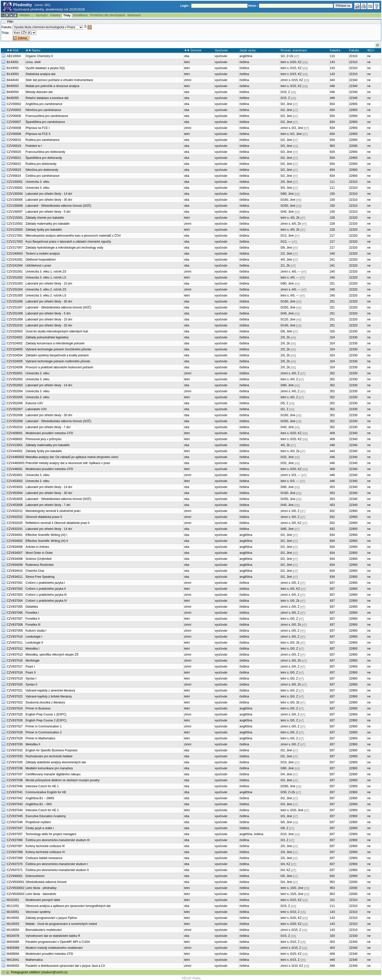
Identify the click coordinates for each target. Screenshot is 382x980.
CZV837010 (15, 637)
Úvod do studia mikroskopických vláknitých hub (57, 331)
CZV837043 (15, 804)
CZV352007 (15, 409)
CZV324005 (15, 361)
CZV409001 (15, 433)
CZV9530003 (16, 894)
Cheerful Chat (35, 571)
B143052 (13, 68)
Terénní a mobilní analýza (43, 254)
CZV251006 (15, 301)
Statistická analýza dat (40, 74)
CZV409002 (15, 439)
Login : (185, 6)
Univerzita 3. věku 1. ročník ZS (46, 272)
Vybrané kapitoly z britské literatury (49, 696)
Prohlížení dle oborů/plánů (107, 15)
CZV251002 (15, 278)
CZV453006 (15, 505)
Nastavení (134, 15)
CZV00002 (14, 104)
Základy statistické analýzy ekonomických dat (56, 762)
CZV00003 (14, 110)
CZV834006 (15, 547)
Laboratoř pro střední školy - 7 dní (48, 427)
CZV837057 (15, 834)
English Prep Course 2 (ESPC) (46, 720)
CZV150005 (15, 200)
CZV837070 (15, 864)
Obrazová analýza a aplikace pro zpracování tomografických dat (68, 906)
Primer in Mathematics (40, 738)
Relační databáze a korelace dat (47, 98)
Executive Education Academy (46, 816)
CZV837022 (15, 696)
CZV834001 (15, 535)
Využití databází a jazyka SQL (46, 68)
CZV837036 (15, 768)
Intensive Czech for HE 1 (42, 786)
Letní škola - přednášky (41, 888)
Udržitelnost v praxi (38, 266)
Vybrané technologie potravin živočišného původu (59, 349)
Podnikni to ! (34, 146)
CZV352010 (15, 427)
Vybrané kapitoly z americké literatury (50, 690)
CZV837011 (15, 643)
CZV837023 (15, 702)
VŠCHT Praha (191, 978)
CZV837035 (15, 762)
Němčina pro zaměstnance (43, 110)
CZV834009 (15, 565)
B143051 (13, 62)
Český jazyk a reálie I (40, 828)
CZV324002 (15, 343)
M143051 (13, 912)
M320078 (13, 936)
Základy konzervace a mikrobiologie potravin (55, 343)
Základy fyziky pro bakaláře (44, 230)
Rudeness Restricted (39, 565)
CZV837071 (15, 870)
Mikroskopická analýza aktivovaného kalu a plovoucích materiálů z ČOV (73, 236)
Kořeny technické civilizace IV (45, 852)
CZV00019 (14, 146)
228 (332, 218)
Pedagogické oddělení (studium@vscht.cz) (39, 972)
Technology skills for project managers (51, 834)
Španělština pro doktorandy (44, 158)
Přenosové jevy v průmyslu (43, 439)
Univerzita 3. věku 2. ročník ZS (46, 290)
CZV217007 (15, 248)
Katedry (55, 15)
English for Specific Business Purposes (52, 750)
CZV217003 (15, 242)
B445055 (13, 98)
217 (332, 236)
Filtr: (11, 22)
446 (332, 86)
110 (332, 56)
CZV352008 (15, 415)
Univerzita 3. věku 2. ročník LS (46, 295)
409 (332, 433)
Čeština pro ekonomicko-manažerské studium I (57, 864)
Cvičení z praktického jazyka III (46, 595)
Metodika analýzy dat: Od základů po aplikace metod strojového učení (72, 457)
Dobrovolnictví (35, 876)
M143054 (13, 930)
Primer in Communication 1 (44, 726)
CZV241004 (15, 266)
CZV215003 (15, 230)
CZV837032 (15, 750)
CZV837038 (15, 780)
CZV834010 (15, 571)
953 (332, 882)
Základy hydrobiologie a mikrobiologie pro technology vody (65, 248)
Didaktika (32, 607)
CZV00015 (14, 140)
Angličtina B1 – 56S (39, 804)
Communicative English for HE (46, 792)
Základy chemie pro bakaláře (45, 218)
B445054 (13, 92)
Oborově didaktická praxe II (44, 517)
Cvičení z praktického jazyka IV (46, 601)
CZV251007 (15, 307)
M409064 (13, 954)
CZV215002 (15, 224)
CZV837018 (15, 673)
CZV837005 (15, 607)
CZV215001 (15, 218)
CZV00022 (14, 164)
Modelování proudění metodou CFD (49, 433)
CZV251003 (15, 284)
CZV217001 (15, 236)
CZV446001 (15, 469)
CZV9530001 (16, 882)
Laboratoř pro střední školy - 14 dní (49, 194)
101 (332, 900)
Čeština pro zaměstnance (43, 176)
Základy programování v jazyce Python (51, 918)
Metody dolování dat (39, 92)
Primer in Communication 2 (44, 732)
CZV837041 (15, 792)
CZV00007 (14, 122)
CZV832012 (15, 511)
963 (332, 146)
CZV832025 (15, 523)
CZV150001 (15, 182)
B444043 (13, 80)
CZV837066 (15, 840)
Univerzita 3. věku (38, 182)
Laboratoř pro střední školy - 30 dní (49, 200)
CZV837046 (15, 822)
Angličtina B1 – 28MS (40, 798)
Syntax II (32, 685)
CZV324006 (15, 367)
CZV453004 (15, 493)
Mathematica (34, 960)
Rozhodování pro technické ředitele (49, 756)
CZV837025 (15, 714)
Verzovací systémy (38, 912)
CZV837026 (15, 720)
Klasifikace (80, 15)
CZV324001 (15, 337)
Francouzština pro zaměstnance (47, 116)
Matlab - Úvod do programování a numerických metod (61, 924)
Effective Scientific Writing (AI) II (47, 541)
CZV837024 (15, 708)
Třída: (5, 33)
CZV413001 (15, 445)
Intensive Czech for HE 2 (42, 810)
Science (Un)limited (39, 559)
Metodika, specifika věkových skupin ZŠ (52, 655)
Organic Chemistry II (39, 56)
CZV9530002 (16, 888)
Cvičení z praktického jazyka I (45, 583)
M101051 (13, 900)
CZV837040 (15, 786)
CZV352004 (15, 391)
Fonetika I (32, 613)
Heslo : (253, 6)
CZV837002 (15, 589)
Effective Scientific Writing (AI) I (46, 535)
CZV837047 (15, 828)
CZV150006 (15, 206)
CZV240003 (15, 254)
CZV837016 (15, 661)
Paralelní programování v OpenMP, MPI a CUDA (58, 942)
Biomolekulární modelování (44, 930)
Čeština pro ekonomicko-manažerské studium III (58, 840)
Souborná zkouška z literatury (45, 702)
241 (332, 260)
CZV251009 (15, 319)
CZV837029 (15, 738)
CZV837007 (15, 619)
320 (332, 331)
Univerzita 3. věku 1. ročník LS (46, 278)
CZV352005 (15, 397)
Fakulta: (7, 27)
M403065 (13, 942)
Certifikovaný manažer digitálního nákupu (53, 774)
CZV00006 (14, 116)
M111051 (13, 906)
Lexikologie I (34, 637)
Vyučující (42, 15)
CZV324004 (15, 355)
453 (332, 487)
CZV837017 (15, 667)
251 (332, 284)
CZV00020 (14, 152)
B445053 (13, 86)
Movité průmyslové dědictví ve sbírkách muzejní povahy (63, 780)
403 (332, 942)
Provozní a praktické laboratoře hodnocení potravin (60, 367)
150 (332, 194)
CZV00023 (14, 170)
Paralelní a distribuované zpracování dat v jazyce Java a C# (65, 966)
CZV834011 (15, 577)
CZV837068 (15, 852)
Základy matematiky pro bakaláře (48, 224)
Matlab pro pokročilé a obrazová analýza (52, 86)
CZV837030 (15, 744)
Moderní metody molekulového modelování (54, 948)
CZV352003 (15, 385)
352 (332, 373)
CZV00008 (14, 128)
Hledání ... (26, 15)
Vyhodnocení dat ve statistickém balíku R (53, 936)
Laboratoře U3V (36, 409)
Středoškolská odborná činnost (46, 882)
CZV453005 (15, 499)
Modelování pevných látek (43, 900)
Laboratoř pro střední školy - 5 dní (48, 212)
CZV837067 (15, 846)
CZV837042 (15, 798)
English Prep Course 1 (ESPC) (46, 714)
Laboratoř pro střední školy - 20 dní (49, 325)
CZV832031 (15, 529)
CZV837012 (15, 649)
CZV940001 (15, 876)
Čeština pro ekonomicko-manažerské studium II (57, 870)
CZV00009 (14, 134)
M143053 (13, 924)
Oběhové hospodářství (41, 260)
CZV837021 (15, 690)
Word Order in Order (39, 553)
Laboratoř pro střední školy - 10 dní (49, 284)
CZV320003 (15, 331)
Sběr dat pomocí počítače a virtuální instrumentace (59, 80)
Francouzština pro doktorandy (45, 152)
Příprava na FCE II (38, 134)
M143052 (13, 918)
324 (332, 337)
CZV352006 (15, 403)
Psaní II (31, 673)
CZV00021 (14, 158)
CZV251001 (15, 272)
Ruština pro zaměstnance (43, 140)
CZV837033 (15, 756)
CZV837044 (15, 810)
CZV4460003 (16, 463)
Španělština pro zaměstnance (45, 122)
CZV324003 (15, 349)
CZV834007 (15, 553)
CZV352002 (15, 379)
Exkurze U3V (34, 403)
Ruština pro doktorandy (41, 164)
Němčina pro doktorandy (42, 170)
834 (332, 104)
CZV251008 (15, 313)
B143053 (13, 74)
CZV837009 (15, 631)
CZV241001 (15, 260)
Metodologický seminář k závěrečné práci (53, 511)
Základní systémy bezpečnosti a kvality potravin (57, 355)
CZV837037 (15, 774)
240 (332, 254)
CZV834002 (15, 541)
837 (332, 583)
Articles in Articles (37, 547)
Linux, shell (33, 62)
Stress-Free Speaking (40, 577)
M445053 (13, 966)
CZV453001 (15, 475)
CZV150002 (15, 188)
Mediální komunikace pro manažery (49, 768)
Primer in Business (38, 708)
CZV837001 (15, 583)
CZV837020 (15, 685)
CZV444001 (15, 451)
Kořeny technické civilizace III (45, 846)
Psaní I (30, 667)
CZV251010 (15, 325)
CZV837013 (15, 655)
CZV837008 (15, 625)
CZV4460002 (16, 457)
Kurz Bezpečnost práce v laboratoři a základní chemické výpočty (68, 242)
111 (332, 182)
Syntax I (31, 679)
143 (332, 62)
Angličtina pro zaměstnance (44, 104)
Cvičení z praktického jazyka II (46, 589)
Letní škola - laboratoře (41, 894)
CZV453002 (15, 481)
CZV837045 (15, 816)
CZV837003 (15, 595)
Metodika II (33, 744)
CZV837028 (15, 732)
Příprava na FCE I (38, 128)
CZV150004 (15, 194)
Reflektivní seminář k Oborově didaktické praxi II (58, 523)
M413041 (13, 960)
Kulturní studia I (36, 631)
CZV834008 (15, 559)
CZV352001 (15, 373)
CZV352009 (15, 421)
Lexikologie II (34, 643)
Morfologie (33, 661)
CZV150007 (15, 212)
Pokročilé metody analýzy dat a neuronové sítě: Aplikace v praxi (68, 463)
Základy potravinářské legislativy (47, 337)
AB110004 (14, 56)
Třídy (67, 15)
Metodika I (33, 649)
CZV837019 (15, 679)
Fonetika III (33, 625)
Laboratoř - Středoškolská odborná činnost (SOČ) (58, 206)
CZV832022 (15, 517)
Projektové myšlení (38, 822)
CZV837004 (15, 601)
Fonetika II (33, 619)
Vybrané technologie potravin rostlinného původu (58, 361)
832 (332, 511)
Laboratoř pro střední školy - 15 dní (49, 319)
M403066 (13, 948)
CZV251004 (15, 290)
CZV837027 (15, 726)
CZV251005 (15, 295)
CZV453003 (15, 487)
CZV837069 (15, 858)
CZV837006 (15, 613)
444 (332, 80)
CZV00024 (14, 176)
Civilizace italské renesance (44, 858)
